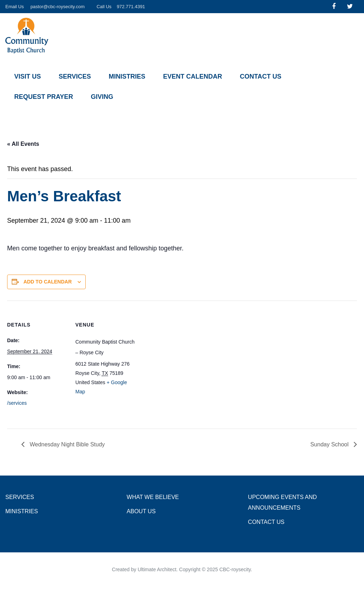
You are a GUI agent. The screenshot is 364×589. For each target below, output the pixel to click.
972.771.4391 (131, 7)
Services (75, 76)
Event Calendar (193, 76)
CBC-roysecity (235, 569)
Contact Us (261, 76)
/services (17, 403)
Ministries (127, 76)
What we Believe (153, 497)
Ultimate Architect (157, 569)
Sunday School (330, 444)
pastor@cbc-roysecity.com (58, 7)
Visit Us (28, 76)
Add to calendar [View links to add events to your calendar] (48, 282)
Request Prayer (44, 97)
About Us (141, 511)
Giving (102, 97)
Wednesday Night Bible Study (66, 444)
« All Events (23, 144)
